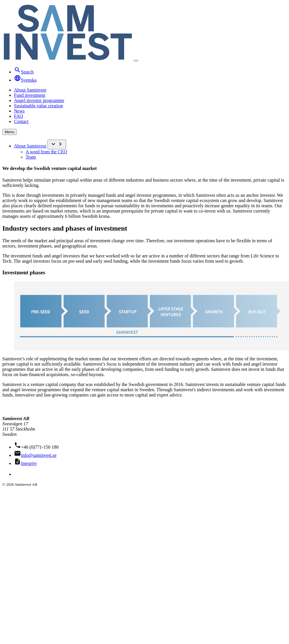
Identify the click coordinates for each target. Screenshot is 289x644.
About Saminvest (30, 90)
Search (24, 72)
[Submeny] (57, 144)
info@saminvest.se (39, 455)
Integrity (29, 463)
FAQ (18, 116)
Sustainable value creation (38, 106)
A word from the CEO (46, 152)
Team (31, 157)
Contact (21, 121)
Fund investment (30, 95)
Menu (9, 132)
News (19, 111)
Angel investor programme (39, 100)
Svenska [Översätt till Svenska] (25, 80)
